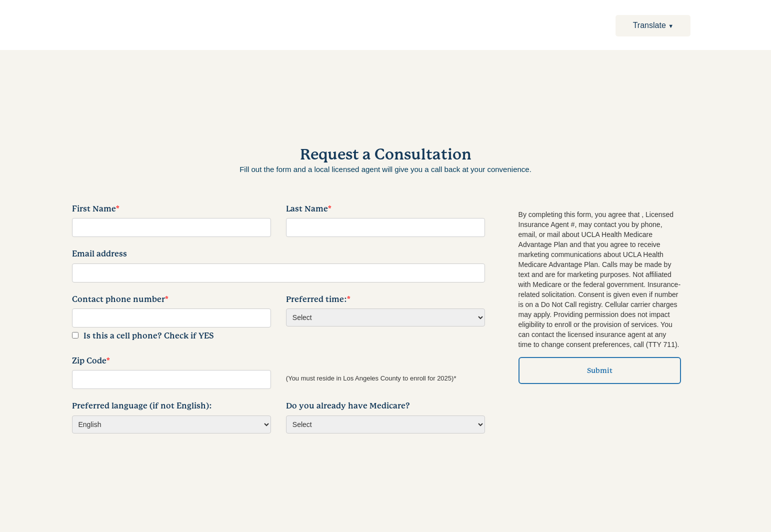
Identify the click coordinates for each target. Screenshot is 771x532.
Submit (600, 370)
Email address (99, 254)
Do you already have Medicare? (348, 406)
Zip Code (91, 361)
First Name (96, 209)
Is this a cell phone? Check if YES (149, 336)
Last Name (309, 209)
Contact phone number (120, 299)
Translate (653, 25)
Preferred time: (318, 299)
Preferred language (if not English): (142, 406)
